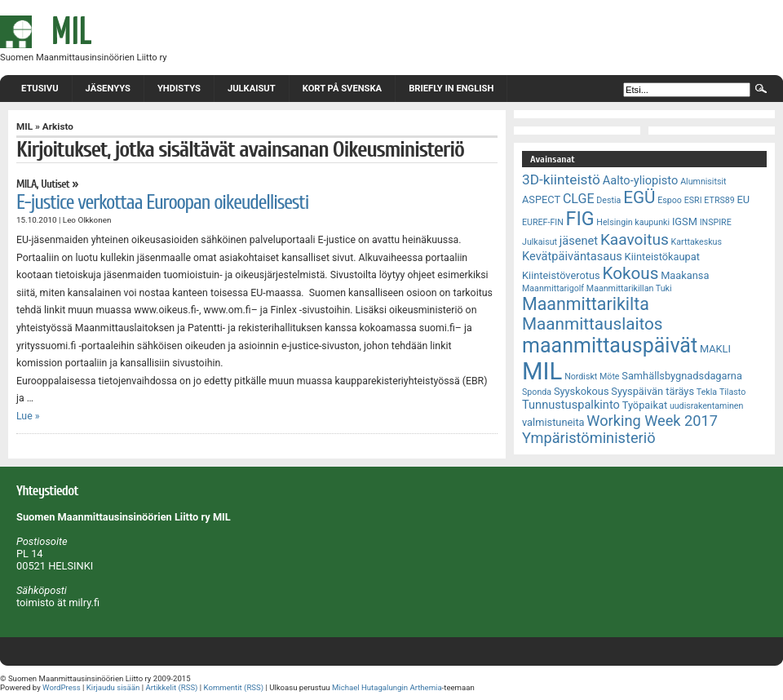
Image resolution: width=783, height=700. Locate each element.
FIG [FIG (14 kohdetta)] (580, 219)
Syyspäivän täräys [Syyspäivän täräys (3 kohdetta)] (652, 391)
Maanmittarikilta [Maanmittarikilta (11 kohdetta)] (586, 304)
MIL (24, 126)
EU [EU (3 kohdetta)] (744, 199)
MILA (27, 184)
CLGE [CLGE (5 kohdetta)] (579, 199)
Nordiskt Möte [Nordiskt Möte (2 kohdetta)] (592, 377)
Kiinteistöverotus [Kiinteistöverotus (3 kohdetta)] (561, 275)
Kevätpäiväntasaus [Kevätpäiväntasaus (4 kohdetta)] (572, 256)
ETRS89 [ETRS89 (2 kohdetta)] (719, 200)
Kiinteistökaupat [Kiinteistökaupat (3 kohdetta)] (662, 257)
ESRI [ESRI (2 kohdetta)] (693, 200)
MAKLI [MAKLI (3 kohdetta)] (715, 349)
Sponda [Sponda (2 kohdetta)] (537, 392)
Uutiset (55, 184)
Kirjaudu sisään (113, 687)
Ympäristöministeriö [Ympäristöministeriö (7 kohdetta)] (589, 438)
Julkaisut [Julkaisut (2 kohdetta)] (540, 242)
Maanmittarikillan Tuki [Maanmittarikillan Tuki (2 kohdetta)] (629, 288)
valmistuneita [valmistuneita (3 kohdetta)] (553, 422)
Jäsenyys (108, 89)
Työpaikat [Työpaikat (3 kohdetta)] (645, 405)
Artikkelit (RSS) (171, 687)
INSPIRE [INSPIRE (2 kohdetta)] (716, 222)
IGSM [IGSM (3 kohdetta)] (685, 222)
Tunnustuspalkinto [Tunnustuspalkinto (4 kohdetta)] (571, 405)
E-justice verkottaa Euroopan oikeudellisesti (162, 202)
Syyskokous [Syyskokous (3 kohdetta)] (582, 391)
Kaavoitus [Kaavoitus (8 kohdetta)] (635, 239)
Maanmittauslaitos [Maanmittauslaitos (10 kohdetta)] (593, 324)
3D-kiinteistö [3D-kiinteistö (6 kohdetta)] (561, 179)
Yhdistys (179, 89)
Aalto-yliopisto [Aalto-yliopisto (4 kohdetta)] (641, 180)
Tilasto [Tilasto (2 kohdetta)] (732, 392)
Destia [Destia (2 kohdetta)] (608, 200)
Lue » (28, 416)
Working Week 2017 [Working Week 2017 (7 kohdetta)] (652, 421)
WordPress (62, 687)
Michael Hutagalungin (370, 687)
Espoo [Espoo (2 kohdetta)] (670, 200)
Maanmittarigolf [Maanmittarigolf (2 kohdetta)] (553, 288)
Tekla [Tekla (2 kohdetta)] (707, 392)
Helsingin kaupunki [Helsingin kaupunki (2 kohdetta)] (633, 222)
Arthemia (425, 687)
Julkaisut (252, 89)
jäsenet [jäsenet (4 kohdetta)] (579, 241)
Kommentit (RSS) (234, 687)
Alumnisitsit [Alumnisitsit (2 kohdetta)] (703, 182)
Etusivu (40, 89)
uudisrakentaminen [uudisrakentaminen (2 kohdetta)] (707, 406)
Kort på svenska (342, 89)
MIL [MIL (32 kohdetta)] (542, 371)
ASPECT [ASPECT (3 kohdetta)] (541, 199)
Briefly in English (451, 89)
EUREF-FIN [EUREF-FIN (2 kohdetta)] (543, 222)
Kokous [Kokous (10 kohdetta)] (630, 273)
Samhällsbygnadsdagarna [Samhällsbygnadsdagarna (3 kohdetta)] (682, 376)
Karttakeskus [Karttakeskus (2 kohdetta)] (697, 242)
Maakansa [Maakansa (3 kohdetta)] (685, 275)
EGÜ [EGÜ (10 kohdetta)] (639, 197)
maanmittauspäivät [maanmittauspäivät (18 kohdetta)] (610, 346)
